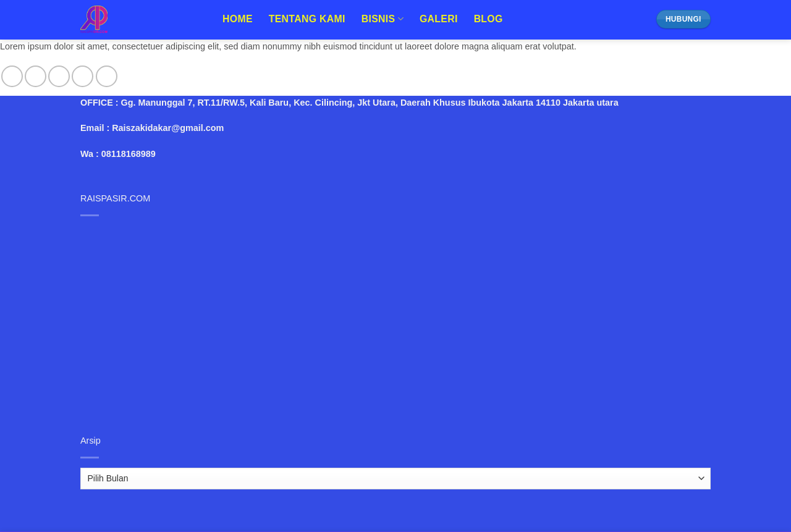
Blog (489, 19)
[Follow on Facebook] (12, 76)
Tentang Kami (307, 19)
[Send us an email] (82, 76)
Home (238, 19)
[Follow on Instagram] (36, 76)
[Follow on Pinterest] (107, 76)
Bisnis (383, 19)
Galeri (439, 19)
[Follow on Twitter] (59, 76)
